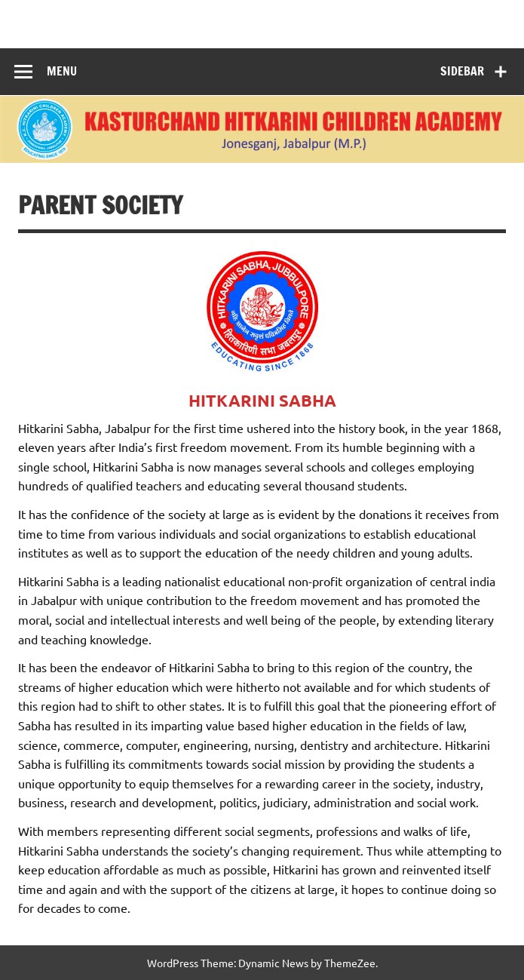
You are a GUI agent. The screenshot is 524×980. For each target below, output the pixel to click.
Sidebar (462, 71)
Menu (62, 71)
